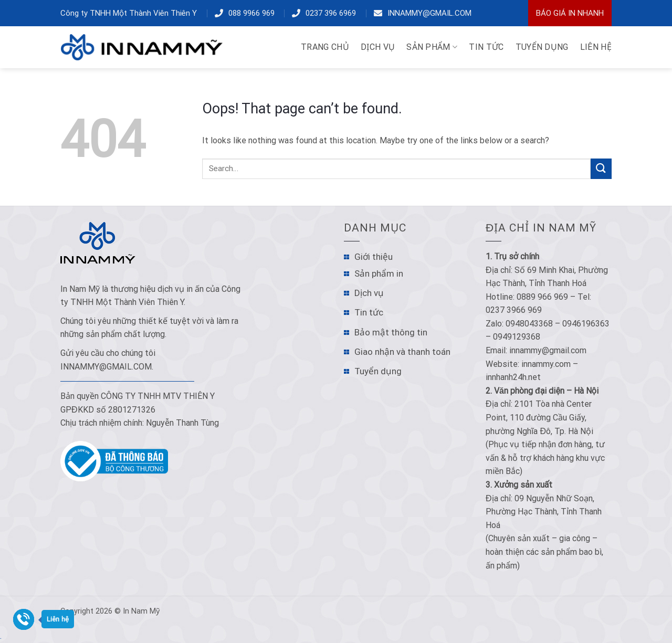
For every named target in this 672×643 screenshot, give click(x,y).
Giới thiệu (374, 257)
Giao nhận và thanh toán (402, 352)
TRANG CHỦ (325, 47)
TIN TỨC (486, 47)
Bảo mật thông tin (391, 332)
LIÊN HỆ (596, 47)
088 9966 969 (251, 13)
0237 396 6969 (331, 13)
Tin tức (369, 312)
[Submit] (601, 169)
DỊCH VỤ (378, 47)
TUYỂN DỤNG (542, 47)
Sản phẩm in (379, 273)
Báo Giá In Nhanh (570, 13)
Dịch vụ (369, 293)
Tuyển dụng (378, 371)
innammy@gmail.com (429, 13)
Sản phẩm (432, 47)
